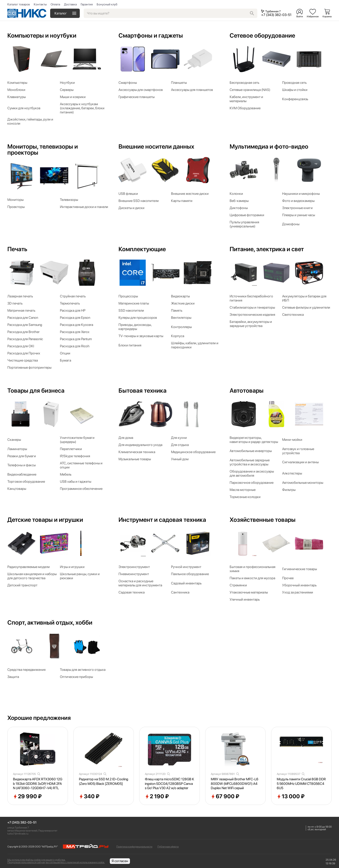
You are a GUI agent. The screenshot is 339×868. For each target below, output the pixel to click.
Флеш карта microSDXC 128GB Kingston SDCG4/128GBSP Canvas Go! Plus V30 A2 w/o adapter (169, 784)
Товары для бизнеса (36, 390)
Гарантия (87, 4)
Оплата (55, 4)
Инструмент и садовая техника (162, 520)
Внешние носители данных (156, 146)
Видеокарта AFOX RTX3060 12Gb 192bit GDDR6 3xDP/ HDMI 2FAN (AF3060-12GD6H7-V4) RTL (38, 784)
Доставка (70, 4)
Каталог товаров (19, 4)
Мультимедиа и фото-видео (269, 146)
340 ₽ (89, 797)
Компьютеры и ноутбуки (42, 35)
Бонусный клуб (107, 4)
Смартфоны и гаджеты (151, 35)
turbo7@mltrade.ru (18, 834)
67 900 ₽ (225, 797)
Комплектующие (142, 249)
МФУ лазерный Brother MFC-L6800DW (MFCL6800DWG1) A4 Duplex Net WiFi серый (235, 784)
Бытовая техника (142, 390)
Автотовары (247, 390)
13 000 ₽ (291, 797)
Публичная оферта (168, 847)
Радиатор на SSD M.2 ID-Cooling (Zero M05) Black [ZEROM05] (104, 781)
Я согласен (120, 861)
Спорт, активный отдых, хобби (50, 622)
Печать (17, 249)
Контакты (40, 4)
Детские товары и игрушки (45, 520)
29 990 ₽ (27, 797)
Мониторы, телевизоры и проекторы (43, 149)
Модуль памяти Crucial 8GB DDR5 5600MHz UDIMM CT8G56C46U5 (301, 784)
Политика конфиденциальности (134, 847)
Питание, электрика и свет (267, 249)
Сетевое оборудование (262, 35)
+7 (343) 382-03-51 (22, 823)
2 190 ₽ (157, 797)
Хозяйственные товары (263, 520)
